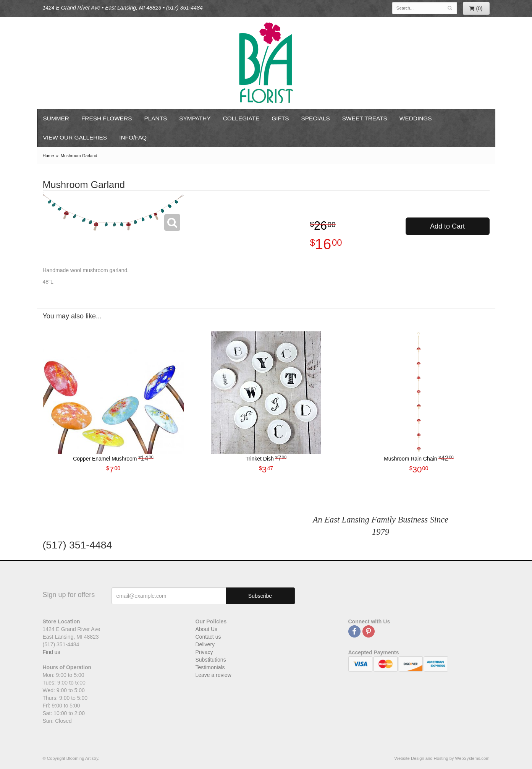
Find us (52, 652)
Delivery (205, 644)
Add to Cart (447, 226)
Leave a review (213, 675)
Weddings (416, 118)
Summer (56, 118)
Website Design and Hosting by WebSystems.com (442, 758)
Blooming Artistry (266, 63)
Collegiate (241, 118)
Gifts (280, 118)
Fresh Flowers (107, 118)
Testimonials (210, 667)
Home (49, 156)
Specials (316, 118)
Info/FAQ (133, 137)
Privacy (204, 652)
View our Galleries (75, 137)
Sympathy (195, 118)
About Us (207, 629)
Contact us (208, 637)
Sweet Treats (365, 118)
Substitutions (211, 660)
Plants (155, 118)
